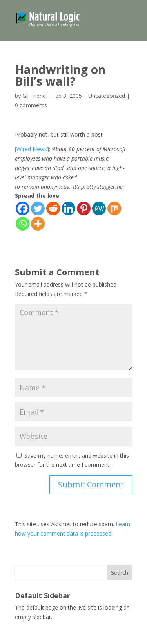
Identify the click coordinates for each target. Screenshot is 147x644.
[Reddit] (53, 208)
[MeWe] (99, 208)
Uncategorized (107, 96)
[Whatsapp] (23, 224)
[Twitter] (38, 208)
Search (120, 573)
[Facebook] (23, 208)
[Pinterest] (84, 208)
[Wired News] (32, 149)
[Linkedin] (68, 208)
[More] (38, 224)
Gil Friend (34, 96)
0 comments (31, 105)
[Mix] (114, 208)
